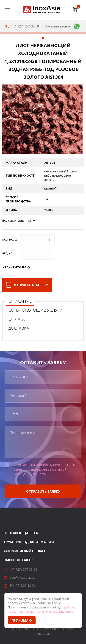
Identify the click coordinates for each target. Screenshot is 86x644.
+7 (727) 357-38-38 (25, 26)
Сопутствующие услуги (36, 310)
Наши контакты (18, 560)
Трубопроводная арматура (29, 542)
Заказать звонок (58, 26)
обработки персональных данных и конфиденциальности (42, 609)
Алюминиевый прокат (25, 551)
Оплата (17, 319)
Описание (20, 301)
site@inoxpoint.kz (22, 577)
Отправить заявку (31, 285)
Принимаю (22, 620)
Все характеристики (17, 221)
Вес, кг (7, 253)
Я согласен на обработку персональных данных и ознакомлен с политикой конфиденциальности (45, 469)
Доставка (19, 328)
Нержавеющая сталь (23, 533)
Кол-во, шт (11, 239)
